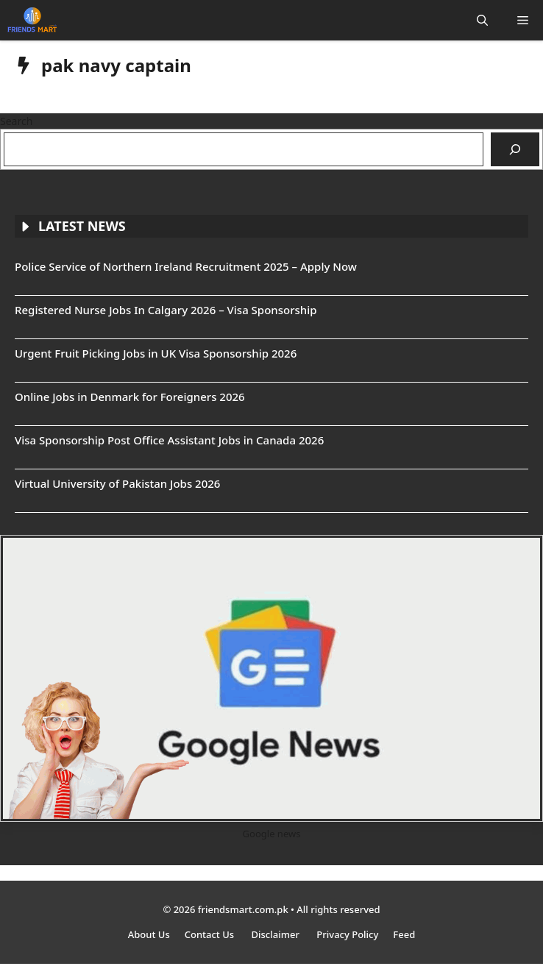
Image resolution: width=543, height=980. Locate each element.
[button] (482, 20)
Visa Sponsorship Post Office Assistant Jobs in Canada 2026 (169, 440)
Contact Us (211, 934)
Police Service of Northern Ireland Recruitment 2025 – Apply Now (186, 266)
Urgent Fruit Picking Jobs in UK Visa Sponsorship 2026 (156, 353)
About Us (149, 934)
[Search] (515, 149)
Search (16, 121)
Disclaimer (277, 934)
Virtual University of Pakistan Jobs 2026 (117, 483)
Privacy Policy (347, 934)
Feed (404, 934)
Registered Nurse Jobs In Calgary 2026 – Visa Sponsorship (166, 310)
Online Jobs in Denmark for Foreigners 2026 (130, 397)
